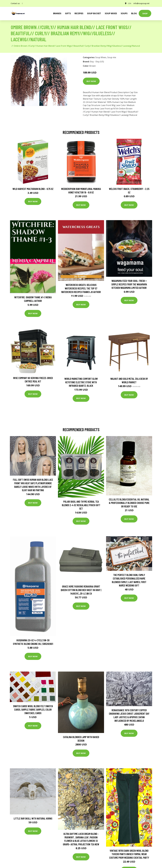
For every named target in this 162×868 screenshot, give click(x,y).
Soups (124, 13)
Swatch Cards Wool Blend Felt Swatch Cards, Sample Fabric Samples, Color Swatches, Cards (33, 710)
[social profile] (22, 3)
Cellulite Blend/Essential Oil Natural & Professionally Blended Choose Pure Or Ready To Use (129, 503)
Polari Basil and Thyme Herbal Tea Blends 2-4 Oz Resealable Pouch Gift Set (81, 505)
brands (57, 13)
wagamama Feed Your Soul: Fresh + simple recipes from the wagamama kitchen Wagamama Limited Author (129, 284)
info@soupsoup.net (141, 3)
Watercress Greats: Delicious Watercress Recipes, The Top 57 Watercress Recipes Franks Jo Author (81, 288)
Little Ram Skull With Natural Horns (33, 818)
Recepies (79, 13)
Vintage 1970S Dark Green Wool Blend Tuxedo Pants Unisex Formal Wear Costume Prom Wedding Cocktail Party (129, 854)
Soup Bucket (94, 13)
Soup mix (112, 57)
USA (129, 3)
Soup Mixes (111, 13)
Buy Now (91, 81)
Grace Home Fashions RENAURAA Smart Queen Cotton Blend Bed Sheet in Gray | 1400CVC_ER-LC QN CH (81, 590)
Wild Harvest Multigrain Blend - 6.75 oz (33, 189)
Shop (145, 13)
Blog (134, 13)
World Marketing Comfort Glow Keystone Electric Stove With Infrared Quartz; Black (81, 382)
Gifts (68, 13)
